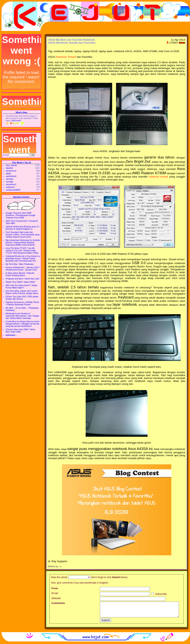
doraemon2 (11, 171)
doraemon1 (11, 184)
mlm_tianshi (11, 165)
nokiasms (10, 187)
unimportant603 (13, 190)
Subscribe (159, 594)
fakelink (9, 168)
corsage (10, 182)
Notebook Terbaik (66, 57)
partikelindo (11, 176)
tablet (8, 173)
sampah (10, 179)
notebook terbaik (158, 177)
